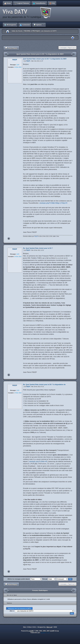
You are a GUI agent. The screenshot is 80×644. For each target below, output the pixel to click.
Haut (9, 239)
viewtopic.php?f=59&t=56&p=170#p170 (53, 203)
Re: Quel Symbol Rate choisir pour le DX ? (38, 248)
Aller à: (12, 611)
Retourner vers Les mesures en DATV (19, 608)
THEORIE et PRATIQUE (32, 31)
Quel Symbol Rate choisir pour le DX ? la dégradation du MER (40, 54)
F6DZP (28, 61)
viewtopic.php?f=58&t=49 (38, 461)
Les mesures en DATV (49, 31)
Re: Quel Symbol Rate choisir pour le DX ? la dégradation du (44, 385)
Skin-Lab (49, 627)
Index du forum (17, 31)
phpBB (31, 631)
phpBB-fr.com (45, 633)
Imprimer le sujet (73, 38)
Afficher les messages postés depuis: (25, 579)
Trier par (49, 579)
